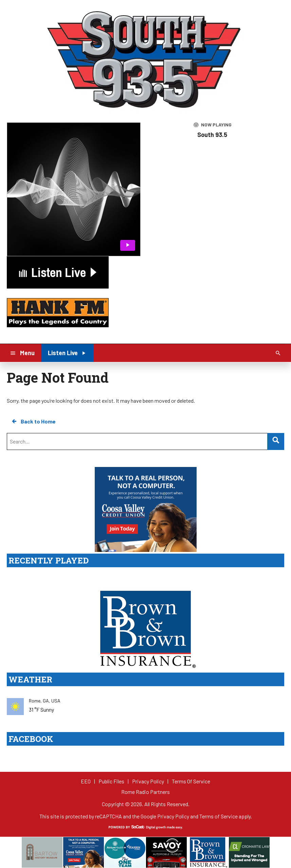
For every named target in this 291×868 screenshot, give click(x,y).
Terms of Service (219, 816)
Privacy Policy (173, 816)
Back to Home (33, 421)
